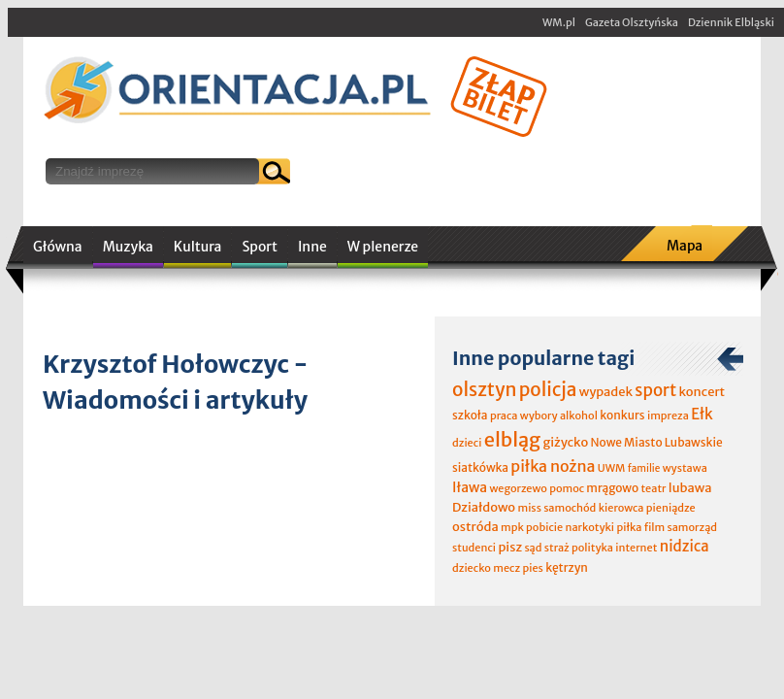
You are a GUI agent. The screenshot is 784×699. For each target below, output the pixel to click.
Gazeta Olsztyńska (632, 22)
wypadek (606, 392)
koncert (702, 392)
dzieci (467, 443)
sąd (533, 548)
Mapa (685, 246)
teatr (653, 488)
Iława (470, 487)
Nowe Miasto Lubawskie (657, 442)
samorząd (692, 527)
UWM (612, 468)
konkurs (622, 415)
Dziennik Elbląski (731, 22)
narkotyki (590, 527)
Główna (58, 247)
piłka (629, 527)
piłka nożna (553, 466)
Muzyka (128, 247)
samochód (570, 508)
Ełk (702, 414)
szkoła (470, 415)
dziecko (472, 568)
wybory (539, 416)
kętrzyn (567, 567)
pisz (510, 547)
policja (548, 389)
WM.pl (559, 22)
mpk (512, 527)
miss (529, 508)
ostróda (475, 527)
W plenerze (383, 247)
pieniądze (671, 508)
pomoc (567, 488)
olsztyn (484, 389)
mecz (506, 568)
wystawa (685, 468)
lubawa (690, 488)
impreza (668, 416)
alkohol (579, 416)
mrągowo (612, 488)
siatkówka (480, 467)
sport (655, 390)
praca (504, 416)
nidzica (685, 546)
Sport (259, 247)
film (655, 527)
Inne (312, 247)
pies (532, 568)
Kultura (198, 247)
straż (557, 548)
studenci (474, 548)
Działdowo (484, 507)
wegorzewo (518, 488)
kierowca (621, 508)
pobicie (544, 527)
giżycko (565, 442)
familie (644, 468)
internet (636, 548)
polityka (592, 548)
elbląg (512, 439)
